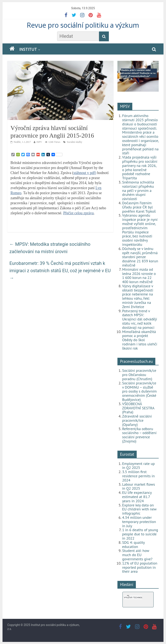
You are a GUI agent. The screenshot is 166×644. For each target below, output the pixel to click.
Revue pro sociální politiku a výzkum (83, 25)
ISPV (39, 142)
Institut (28, 49)
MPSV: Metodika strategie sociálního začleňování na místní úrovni (50, 248)
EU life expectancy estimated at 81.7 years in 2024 (137, 497)
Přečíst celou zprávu (78, 213)
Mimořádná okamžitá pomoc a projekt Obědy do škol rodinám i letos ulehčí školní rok (140, 340)
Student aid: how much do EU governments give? (137, 555)
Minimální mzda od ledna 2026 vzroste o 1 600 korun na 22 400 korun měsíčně (139, 276)
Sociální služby (75, 142)
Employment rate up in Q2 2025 (138, 466)
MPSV (125, 106)
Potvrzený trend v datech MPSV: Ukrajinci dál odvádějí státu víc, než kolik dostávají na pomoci (140, 319)
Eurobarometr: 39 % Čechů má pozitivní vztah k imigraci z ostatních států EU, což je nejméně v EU (60, 271)
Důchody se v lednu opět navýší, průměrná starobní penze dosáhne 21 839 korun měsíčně (140, 257)
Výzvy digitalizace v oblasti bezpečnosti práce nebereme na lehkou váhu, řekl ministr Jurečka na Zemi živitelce (138, 296)
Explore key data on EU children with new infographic (139, 509)
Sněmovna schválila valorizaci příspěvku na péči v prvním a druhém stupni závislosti (138, 190)
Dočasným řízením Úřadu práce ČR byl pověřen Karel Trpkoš (139, 207)
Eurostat (127, 454)
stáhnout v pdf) (85, 173)
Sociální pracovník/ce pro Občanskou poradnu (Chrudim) (139, 375)
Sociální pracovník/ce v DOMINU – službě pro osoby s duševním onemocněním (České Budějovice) (139, 391)
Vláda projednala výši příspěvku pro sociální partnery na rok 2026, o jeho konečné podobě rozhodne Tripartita (140, 168)
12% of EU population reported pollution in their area (140, 567)
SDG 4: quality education (133, 544)
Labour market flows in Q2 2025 (138, 486)
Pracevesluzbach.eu (136, 361)
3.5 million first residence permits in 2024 (138, 476)
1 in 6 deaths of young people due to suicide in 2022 (140, 534)
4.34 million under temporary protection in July (139, 522)
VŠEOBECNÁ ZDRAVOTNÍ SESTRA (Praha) (138, 408)
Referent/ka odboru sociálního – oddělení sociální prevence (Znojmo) (139, 435)
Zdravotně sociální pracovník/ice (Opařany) (137, 420)
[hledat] (133, 597)
